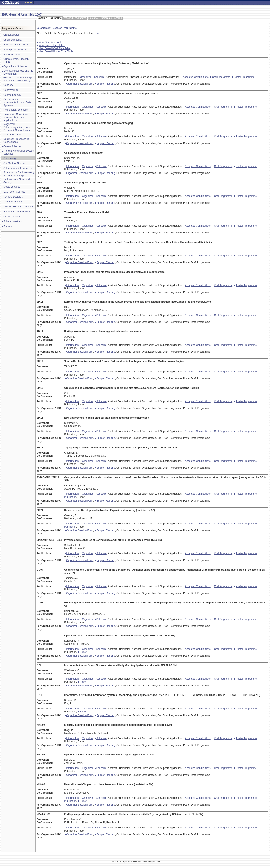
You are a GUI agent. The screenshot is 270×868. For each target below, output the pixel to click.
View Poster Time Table (51, 45)
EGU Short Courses (14, 192)
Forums (8, 226)
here (97, 34)
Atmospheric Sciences (16, 50)
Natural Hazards (12, 135)
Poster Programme (244, 77)
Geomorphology (12, 95)
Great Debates (11, 35)
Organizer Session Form (79, 84)
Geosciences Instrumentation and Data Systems (17, 102)
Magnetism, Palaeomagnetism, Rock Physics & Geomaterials (17, 127)
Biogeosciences (12, 55)
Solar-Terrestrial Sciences (17, 168)
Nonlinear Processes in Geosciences (16, 141)
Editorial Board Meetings (17, 212)
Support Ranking (105, 84)
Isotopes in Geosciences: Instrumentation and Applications (17, 117)
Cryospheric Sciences (15, 66)
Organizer (85, 77)
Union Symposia (12, 40)
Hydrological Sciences (16, 110)
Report (83, 652)
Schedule (99, 77)
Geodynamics (11, 90)
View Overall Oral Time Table (54, 48)
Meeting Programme (75, 18)
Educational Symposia (16, 45)
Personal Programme (100, 18)
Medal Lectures (12, 187)
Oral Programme (220, 77)
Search (118, 18)
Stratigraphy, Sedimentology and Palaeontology (19, 174)
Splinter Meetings (13, 221)
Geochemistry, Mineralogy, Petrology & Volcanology (18, 79)
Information (72, 107)
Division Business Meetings (18, 207)
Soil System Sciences (15, 163)
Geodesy (8, 85)
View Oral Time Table (50, 42)
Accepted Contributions (195, 77)
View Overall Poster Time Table (55, 51)
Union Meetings (12, 217)
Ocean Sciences (12, 146)
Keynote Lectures (13, 197)
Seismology (10, 158)
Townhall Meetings (14, 202)
